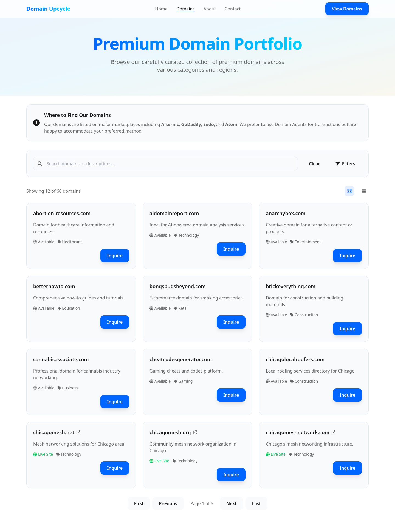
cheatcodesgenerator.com (181, 359)
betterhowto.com (54, 286)
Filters (345, 164)
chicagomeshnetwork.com (298, 432)
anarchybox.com (286, 213)
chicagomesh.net (54, 432)
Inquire (115, 256)
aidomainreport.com (174, 213)
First (139, 503)
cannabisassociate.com (61, 359)
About (210, 9)
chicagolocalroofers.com (295, 359)
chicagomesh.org (170, 432)
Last (256, 503)
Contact (233, 9)
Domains (186, 9)
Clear (314, 164)
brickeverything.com (291, 286)
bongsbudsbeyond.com (177, 286)
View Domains (347, 9)
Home (161, 9)
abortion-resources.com (62, 213)
